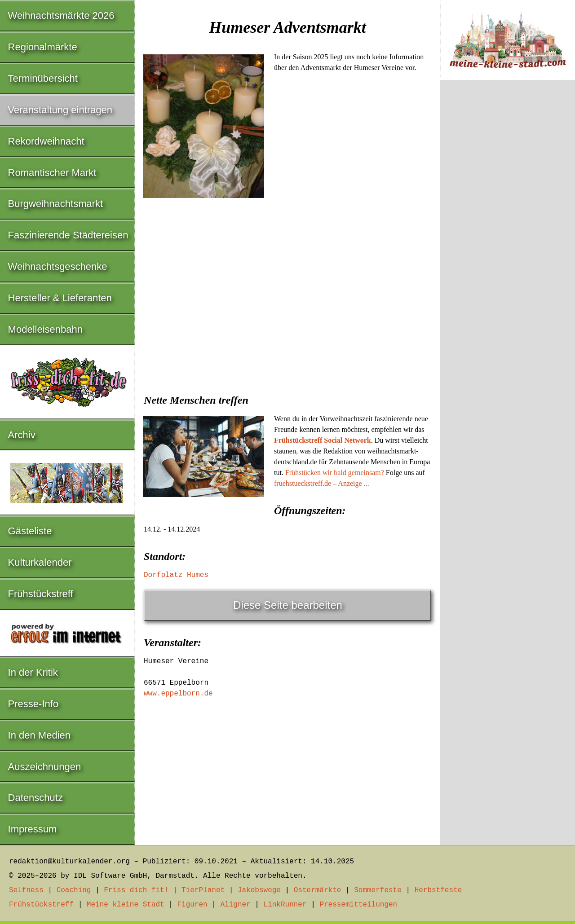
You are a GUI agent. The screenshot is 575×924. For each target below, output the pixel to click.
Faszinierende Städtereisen (68, 235)
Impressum (33, 829)
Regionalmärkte (43, 47)
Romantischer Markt (52, 173)
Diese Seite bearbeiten (288, 605)
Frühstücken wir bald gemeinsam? (335, 473)
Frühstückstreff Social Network (323, 440)
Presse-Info (33, 704)
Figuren (192, 905)
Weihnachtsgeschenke (58, 266)
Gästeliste (30, 531)
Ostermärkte (318, 890)
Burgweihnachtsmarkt (56, 204)
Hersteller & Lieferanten (60, 298)
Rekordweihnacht (46, 141)
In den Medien (39, 735)
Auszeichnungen (45, 767)
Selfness (26, 890)
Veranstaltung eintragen (60, 110)
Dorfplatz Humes (176, 575)
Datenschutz (35, 798)
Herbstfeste (438, 890)
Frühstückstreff (41, 594)
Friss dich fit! (136, 890)
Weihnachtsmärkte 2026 (61, 15)
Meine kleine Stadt (126, 905)
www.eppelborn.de (178, 694)
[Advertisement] (287, 316)
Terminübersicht (43, 78)
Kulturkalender (40, 562)
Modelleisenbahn (45, 329)
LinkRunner (285, 905)
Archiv (22, 435)
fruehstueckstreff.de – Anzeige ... (322, 483)
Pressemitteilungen (358, 905)
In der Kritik (33, 672)
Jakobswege (259, 890)
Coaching (74, 890)
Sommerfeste (378, 890)
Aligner (236, 905)
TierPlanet (203, 890)
